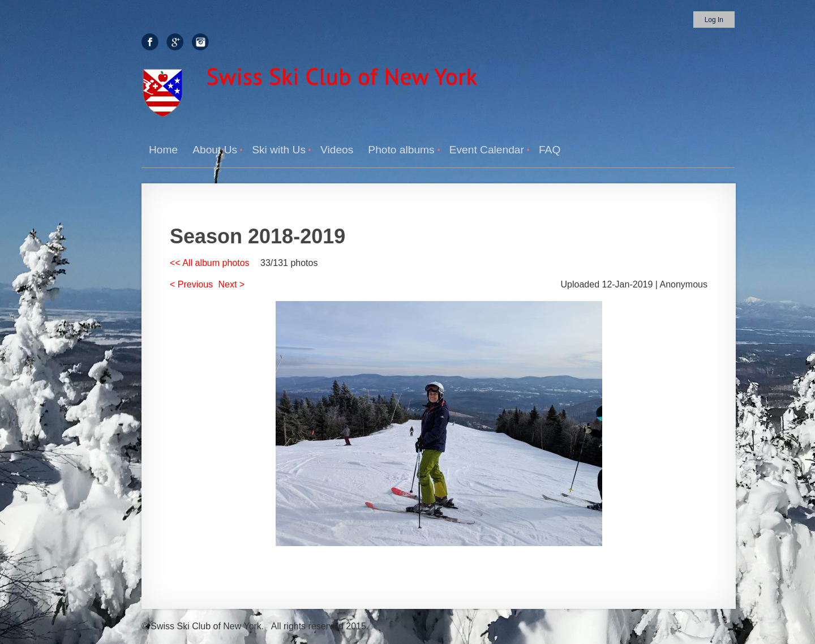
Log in (714, 20)
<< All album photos (210, 263)
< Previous (191, 284)
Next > (232, 284)
